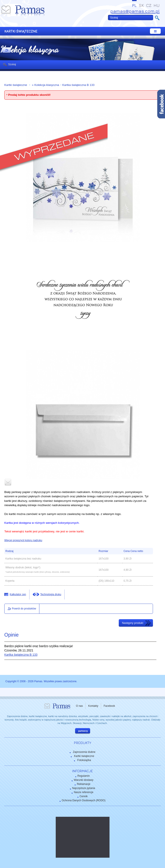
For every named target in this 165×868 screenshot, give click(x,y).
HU (157, 5)
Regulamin (84, 776)
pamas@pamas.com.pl (135, 11)
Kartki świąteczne (16, 85)
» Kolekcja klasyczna (45, 85)
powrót (6, 50)
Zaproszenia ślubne (84, 752)
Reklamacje (84, 784)
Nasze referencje (84, 792)
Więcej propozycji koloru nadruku (23, 540)
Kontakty (93, 706)
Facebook (109, 706)
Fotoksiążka (84, 760)
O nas (79, 706)
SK (141, 5)
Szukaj (12, 64)
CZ (149, 5)
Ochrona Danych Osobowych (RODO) (84, 800)
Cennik (84, 796)
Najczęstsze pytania (84, 788)
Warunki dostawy (84, 780)
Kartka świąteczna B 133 (79, 85)
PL (134, 5)
